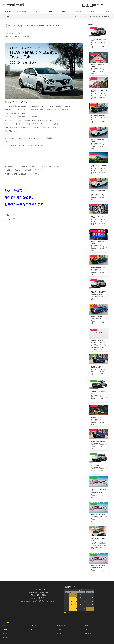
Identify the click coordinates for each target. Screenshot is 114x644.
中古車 (36, 11)
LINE (91, 5)
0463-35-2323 (40, 594)
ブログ (81, 16)
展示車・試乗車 (21, 11)
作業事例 (78, 11)
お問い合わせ (83, 5)
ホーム (77, 16)
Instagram (87, 5)
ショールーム (50, 11)
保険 (93, 11)
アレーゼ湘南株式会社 (13, 5)
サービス (64, 11)
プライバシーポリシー (7, 634)
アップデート (7, 11)
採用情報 (59, 631)
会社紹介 (32, 631)
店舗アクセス (107, 11)
